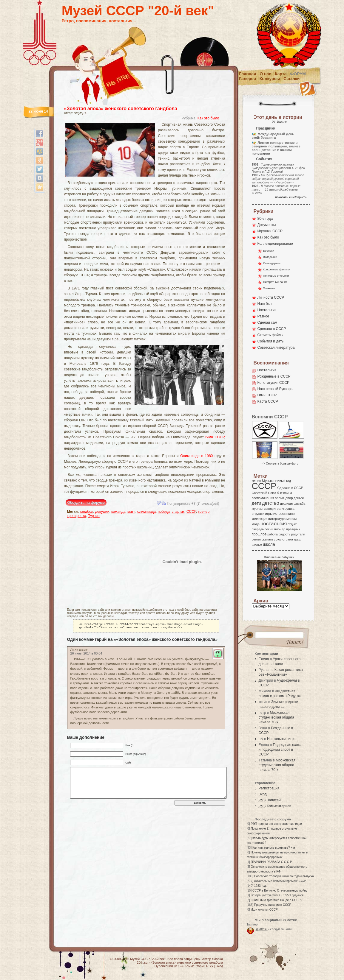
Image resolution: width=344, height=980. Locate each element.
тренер (204, 512)
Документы (267, 225)
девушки (102, 512)
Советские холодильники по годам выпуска (284, 876)
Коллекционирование (275, 244)
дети (257, 503)
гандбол (87, 512)
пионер (280, 529)
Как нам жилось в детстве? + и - (275, 848)
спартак (178, 512)
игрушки (258, 514)
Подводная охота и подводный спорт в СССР (280, 750)
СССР (191, 512)
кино (291, 514)
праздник (293, 529)
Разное (263, 316)
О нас (265, 74)
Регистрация (269, 788)
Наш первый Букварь (275, 389)
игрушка (288, 509)
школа (269, 544)
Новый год (283, 481)
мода (256, 524)
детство (271, 503)
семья (256, 539)
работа (272, 534)
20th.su (142, 962)
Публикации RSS (168, 966)
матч (131, 512)
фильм (257, 545)
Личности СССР (271, 297)
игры (269, 514)
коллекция (260, 519)
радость (284, 534)
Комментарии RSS (199, 966)
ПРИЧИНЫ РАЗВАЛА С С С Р (271, 862)
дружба (300, 504)
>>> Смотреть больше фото (279, 463)
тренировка (77, 516)
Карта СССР (268, 401)
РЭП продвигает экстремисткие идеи (276, 824)
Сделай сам (267, 322)
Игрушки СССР (270, 231)
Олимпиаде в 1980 (196, 456)
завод (268, 509)
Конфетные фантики (277, 269)
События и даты (271, 341)
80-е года (265, 219)
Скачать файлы (270, 335)
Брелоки (269, 251)
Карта (281, 74)
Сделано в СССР (272, 329)
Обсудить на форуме (86, 503)
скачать (267, 539)
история (280, 514)
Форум (298, 74)
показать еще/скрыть (291, 197)
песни (269, 529)
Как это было (208, 118)
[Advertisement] (102, 562)
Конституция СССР (274, 383)
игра (277, 508)
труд (297, 539)
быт (280, 493)
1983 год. (260, 886)
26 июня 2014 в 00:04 (86, 655)
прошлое (259, 534)
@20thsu (262, 929)
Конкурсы (270, 79)
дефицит (287, 504)
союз (278, 539)
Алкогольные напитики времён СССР (280, 881)
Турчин (94, 516)
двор (289, 498)
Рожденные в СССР (274, 376)
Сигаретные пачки (275, 282)
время (280, 498)
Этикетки (269, 288)
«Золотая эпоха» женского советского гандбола (121, 109)
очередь (258, 529)
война (287, 493)
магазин (292, 519)
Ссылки (291, 79)
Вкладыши (270, 257)
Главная (247, 74)
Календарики (272, 263)
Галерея (247, 79)
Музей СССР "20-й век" (138, 11)
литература (277, 519)
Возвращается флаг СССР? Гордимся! (277, 895)
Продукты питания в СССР (273, 905)
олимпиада (146, 512)
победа (164, 512)
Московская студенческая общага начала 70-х (276, 717)
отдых (292, 524)
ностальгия (274, 524)
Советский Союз (264, 493)
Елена (264, 659)
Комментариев (275, 806)
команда (118, 512)
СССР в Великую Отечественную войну (280, 891)
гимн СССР (215, 437)
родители (298, 534)
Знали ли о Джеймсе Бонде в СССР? (276, 900)
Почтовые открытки (276, 276)
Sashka (218, 959)
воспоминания (263, 498)
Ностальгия (267, 310)
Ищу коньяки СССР (264, 910)
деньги (299, 498)
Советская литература (276, 348)
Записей (270, 800)
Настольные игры (282, 739)
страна (288, 539)
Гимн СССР (267, 395)
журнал (258, 509)
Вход (263, 794)
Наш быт (265, 304)
